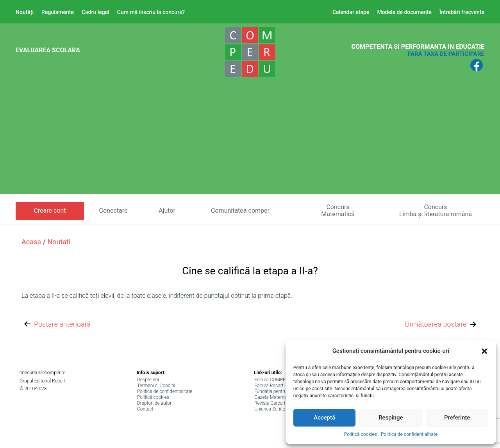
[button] (484, 351)
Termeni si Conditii (156, 386)
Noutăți (25, 12)
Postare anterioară (57, 324)
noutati (59, 242)
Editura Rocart (269, 386)
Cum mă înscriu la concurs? (151, 12)
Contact (145, 409)
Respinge (391, 418)
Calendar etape (351, 12)
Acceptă (324, 418)
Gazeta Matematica (274, 397)
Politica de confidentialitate (409, 434)
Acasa (31, 242)
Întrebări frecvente (462, 12)
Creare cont (50, 211)
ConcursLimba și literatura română (436, 211)
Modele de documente (404, 12)
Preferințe (457, 418)
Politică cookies (361, 434)
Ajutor (167, 211)
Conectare (113, 211)
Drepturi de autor (154, 403)
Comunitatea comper (240, 211)
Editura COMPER (271, 380)
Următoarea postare (442, 324)
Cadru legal (96, 12)
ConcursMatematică (338, 211)
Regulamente (58, 12)
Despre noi (148, 380)
